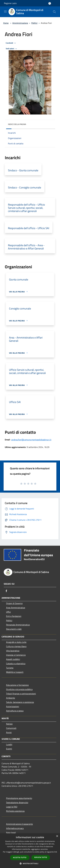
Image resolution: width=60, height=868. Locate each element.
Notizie (9, 724)
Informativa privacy (15, 828)
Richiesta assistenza (15, 811)
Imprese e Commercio (16, 655)
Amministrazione (20, 23)
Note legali (11, 833)
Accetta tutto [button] (20, 858)
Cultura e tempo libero (16, 646)
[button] (30, 863)
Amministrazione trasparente (19, 824)
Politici (34, 23)
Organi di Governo (14, 603)
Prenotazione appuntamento (19, 798)
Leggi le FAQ (12, 807)
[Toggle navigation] (5, 12)
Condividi (11, 43)
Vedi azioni (12, 49)
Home (6, 23)
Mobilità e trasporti (15, 672)
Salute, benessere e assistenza (20, 702)
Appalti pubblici (13, 659)
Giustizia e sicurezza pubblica (19, 689)
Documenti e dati (14, 629)
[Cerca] (54, 12)
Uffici (8, 612)
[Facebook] (6, 591)
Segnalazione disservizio (17, 802)
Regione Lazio (10, 3)
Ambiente (11, 698)
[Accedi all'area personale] (50, 3)
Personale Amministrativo (18, 625)
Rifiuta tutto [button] (41, 857)
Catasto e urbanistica (16, 664)
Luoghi (9, 744)
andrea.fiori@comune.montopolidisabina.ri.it (31, 440)
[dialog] (30, 851)
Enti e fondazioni (14, 616)
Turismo (10, 668)
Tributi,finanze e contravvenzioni (21, 694)
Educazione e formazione (17, 685)
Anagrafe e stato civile (16, 642)
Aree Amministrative (16, 608)
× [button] (57, 836)
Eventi (9, 749)
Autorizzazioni (13, 706)
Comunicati (11, 728)
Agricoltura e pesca (15, 711)
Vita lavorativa (13, 651)
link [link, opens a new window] (56, 852)
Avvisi (9, 732)
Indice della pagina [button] (17, 124)
